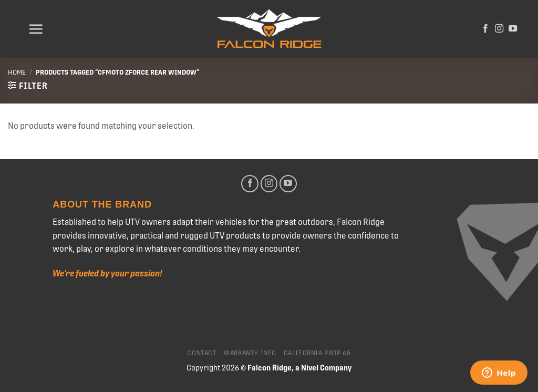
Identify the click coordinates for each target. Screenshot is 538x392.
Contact (202, 353)
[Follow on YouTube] (513, 29)
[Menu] (36, 29)
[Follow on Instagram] (499, 29)
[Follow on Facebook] (485, 29)
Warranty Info (250, 353)
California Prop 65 (317, 353)
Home (17, 72)
